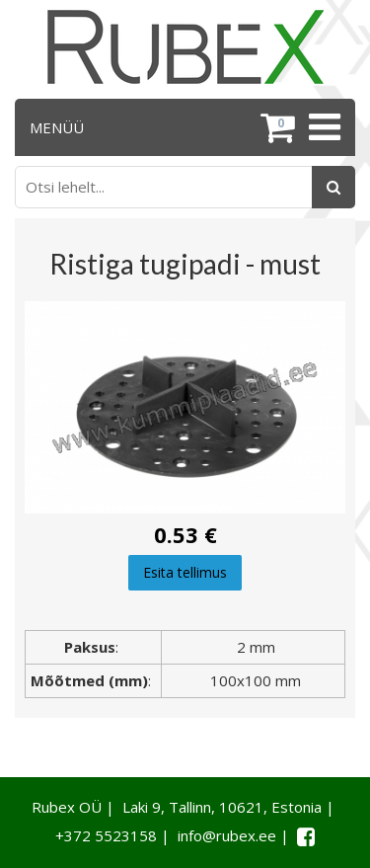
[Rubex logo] (185, 47)
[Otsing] (333, 187)
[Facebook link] (306, 836)
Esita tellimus (185, 572)
